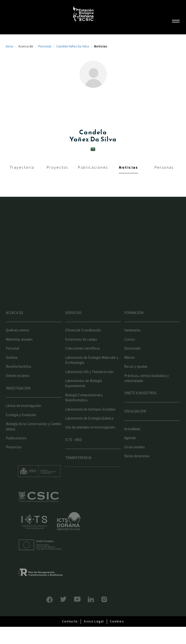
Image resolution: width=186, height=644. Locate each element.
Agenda (130, 445)
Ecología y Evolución (21, 422)
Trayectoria (22, 167)
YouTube (69, 599)
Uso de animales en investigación (90, 435)
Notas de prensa (137, 464)
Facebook (42, 600)
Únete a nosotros (140, 401)
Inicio (10, 46)
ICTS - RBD (74, 447)
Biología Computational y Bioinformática (84, 405)
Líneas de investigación (23, 413)
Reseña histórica (18, 374)
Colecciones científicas (83, 356)
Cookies (117, 621)
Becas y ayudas (136, 374)
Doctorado (132, 356)
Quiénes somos (17, 338)
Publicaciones (93, 167)
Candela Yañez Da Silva (73, 46)
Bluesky (56, 599)
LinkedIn (83, 599)
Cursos (130, 347)
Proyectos (58, 167)
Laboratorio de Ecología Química (89, 426)
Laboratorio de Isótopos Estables (90, 417)
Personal (45, 46)
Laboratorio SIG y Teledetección (89, 379)
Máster (130, 365)
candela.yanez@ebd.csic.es (93, 149)
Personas (164, 167)
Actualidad (132, 436)
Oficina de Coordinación (83, 338)
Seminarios (132, 338)
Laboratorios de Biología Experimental (84, 391)
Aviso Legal (94, 621)
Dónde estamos (18, 383)
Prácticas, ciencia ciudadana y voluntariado (147, 386)
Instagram (97, 599)
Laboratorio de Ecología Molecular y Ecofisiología (92, 368)
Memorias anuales (19, 347)
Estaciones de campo (81, 347)
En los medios (135, 455)
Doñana (12, 365)
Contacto (70, 621)
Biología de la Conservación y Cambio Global (34, 434)
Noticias (129, 167)
